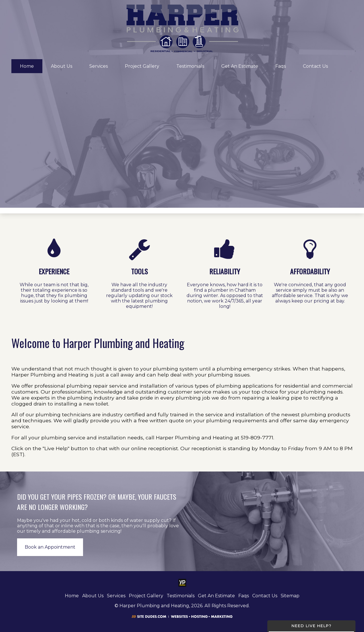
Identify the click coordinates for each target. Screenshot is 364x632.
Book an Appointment (50, 547)
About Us (62, 66)
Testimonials (190, 66)
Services (99, 66)
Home (27, 66)
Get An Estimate (240, 66)
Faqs (281, 66)
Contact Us (315, 66)
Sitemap (290, 596)
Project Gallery (142, 66)
